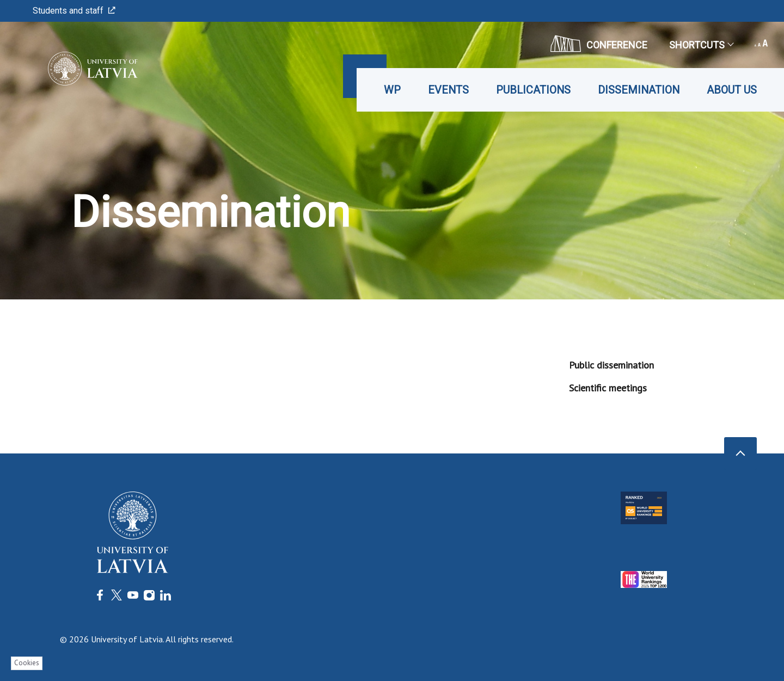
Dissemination (639, 90)
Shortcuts (701, 45)
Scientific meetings (608, 388)
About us (732, 90)
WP (392, 90)
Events (448, 90)
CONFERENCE (599, 44)
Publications (533, 90)
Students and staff (74, 11)
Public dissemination (611, 365)
